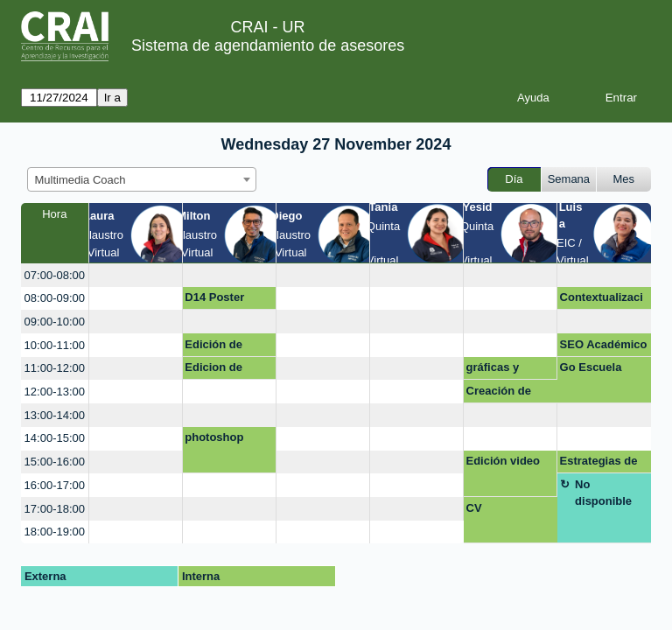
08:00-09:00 (55, 298)
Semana (569, 179)
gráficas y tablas (493, 370)
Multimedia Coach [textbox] (80, 180)
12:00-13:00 (55, 392)
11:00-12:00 (55, 368)
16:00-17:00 (55, 485)
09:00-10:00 (55, 322)
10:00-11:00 (55, 345)
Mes (624, 179)
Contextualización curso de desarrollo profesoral (602, 300)
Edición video (504, 461)
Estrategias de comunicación (599, 464)
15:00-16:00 (55, 462)
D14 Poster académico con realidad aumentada (226, 300)
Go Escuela (591, 367)
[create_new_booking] (136, 275)
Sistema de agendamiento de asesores (268, 45)
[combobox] (142, 179)
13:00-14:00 (55, 415)
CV (474, 508)
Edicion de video (213, 370)
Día (514, 179)
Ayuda (533, 98)
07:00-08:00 (55, 275)
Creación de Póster (499, 394)
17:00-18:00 (55, 509)
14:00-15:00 (55, 438)
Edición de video (213, 347)
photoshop (214, 437)
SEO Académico (604, 344)
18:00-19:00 (55, 532)
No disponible (603, 493)
